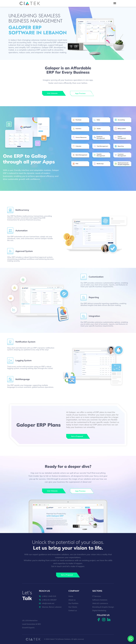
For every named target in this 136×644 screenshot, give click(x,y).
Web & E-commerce (100, 603)
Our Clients (73, 607)
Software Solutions (100, 600)
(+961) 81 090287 (48, 600)
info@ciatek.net (47, 603)
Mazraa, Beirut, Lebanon (50, 607)
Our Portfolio (73, 603)
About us (72, 600)
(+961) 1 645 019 (47, 596)
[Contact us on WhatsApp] (131, 639)
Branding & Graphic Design (103, 607)
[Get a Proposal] (78, 436)
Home (71, 596)
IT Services (97, 596)
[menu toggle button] (115, 3)
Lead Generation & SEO (31, 624)
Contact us (73, 611)
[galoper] (54, 93)
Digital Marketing (99, 611)
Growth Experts (28, 628)
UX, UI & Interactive (30, 621)
